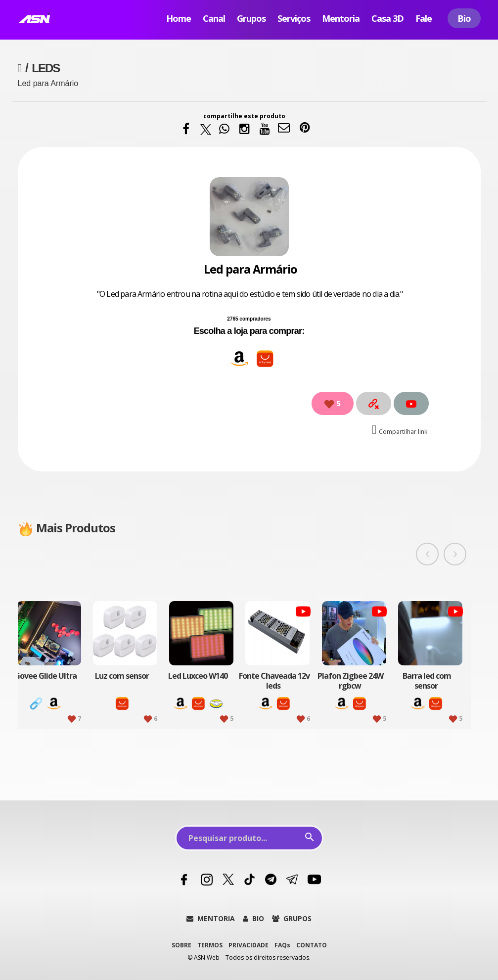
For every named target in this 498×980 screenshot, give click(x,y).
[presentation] (427, 554)
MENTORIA (211, 918)
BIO (253, 918)
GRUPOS (292, 918)
